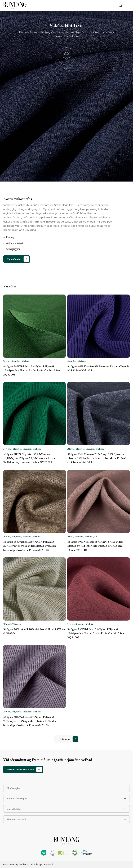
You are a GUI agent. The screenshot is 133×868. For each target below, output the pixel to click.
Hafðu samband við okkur (20, 770)
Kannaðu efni (14, 259)
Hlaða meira (64, 739)
